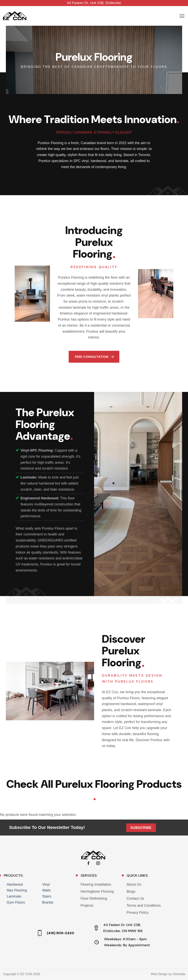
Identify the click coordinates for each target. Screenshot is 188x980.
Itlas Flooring (17, 890)
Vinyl (46, 884)
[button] (182, 16)
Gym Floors (16, 902)
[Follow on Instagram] (98, 863)
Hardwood (15, 884)
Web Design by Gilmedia (168, 974)
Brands (48, 902)
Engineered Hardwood (39, 498)
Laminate (14, 896)
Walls (46, 890)
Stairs (47, 896)
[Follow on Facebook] (88, 863)
